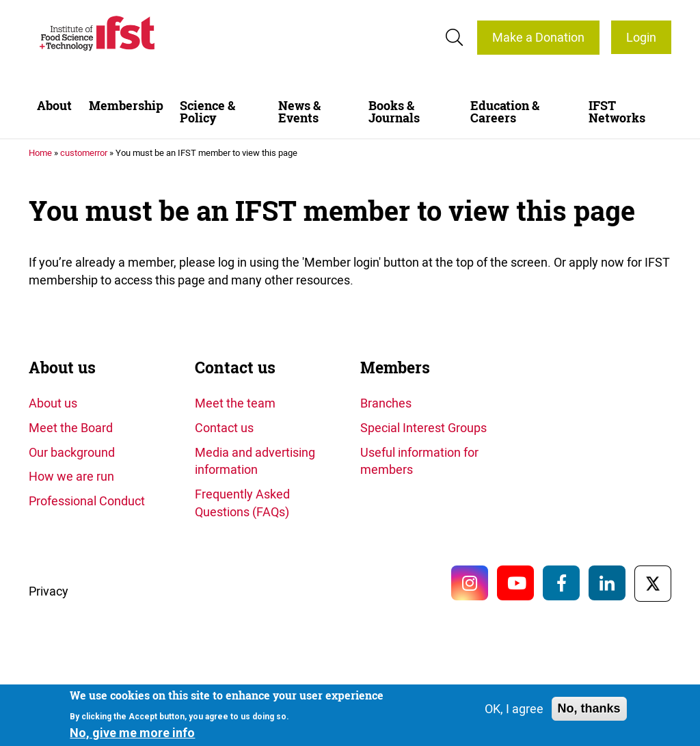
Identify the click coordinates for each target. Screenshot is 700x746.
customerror (84, 152)
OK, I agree (514, 708)
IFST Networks (617, 112)
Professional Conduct (87, 501)
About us (62, 368)
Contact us (235, 368)
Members (395, 368)
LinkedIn (607, 583)
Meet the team (235, 403)
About (54, 106)
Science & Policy (207, 112)
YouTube (515, 583)
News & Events (299, 112)
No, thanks (589, 708)
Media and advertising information (255, 461)
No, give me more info (132, 733)
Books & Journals (394, 112)
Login (641, 37)
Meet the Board (71, 427)
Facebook (561, 583)
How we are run (71, 476)
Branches (386, 403)
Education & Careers (505, 112)
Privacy (49, 591)
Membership (126, 106)
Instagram (470, 583)
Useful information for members (419, 461)
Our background (72, 452)
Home (40, 152)
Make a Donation (538, 37)
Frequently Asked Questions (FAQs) (242, 503)
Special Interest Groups (423, 427)
